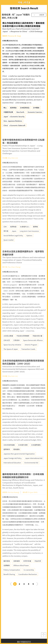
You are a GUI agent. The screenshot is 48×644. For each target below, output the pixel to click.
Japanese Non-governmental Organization (19, 459)
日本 (5, 232)
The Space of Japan (11, 355)
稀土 (5, 108)
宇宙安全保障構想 (23, 341)
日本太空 (7, 346)
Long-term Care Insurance (29, 237)
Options (29, 241)
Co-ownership (29, 576)
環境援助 (16, 455)
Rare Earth (20, 113)
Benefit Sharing (9, 580)
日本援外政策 (23, 451)
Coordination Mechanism (28, 580)
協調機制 (7, 571)
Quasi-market (8, 246)
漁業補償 (16, 567)
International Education (12, 468)
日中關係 (36, 108)
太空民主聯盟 (8, 341)
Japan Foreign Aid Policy (13, 464)
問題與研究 (24, 3)
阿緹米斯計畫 (37, 341)
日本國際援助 (36, 451)
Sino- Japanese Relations (13, 122)
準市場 (6, 237)
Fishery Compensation (12, 576)
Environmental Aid (31, 468)
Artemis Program (31, 350)
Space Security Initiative (12, 350)
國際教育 (7, 455)
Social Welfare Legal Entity (13, 241)
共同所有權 (27, 567)
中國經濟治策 (8, 113)
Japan (14, 237)
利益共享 (38, 567)
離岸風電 (7, 567)
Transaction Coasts (28, 355)
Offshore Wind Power (21, 571)
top (44, 635)
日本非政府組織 (9, 451)
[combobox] (39, 15)
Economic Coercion (35, 113)
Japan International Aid (34, 464)
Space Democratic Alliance (33, 346)
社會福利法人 (25, 232)
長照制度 (13, 232)
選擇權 (35, 232)
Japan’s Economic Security (14, 117)
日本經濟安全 (25, 108)
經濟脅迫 (13, 108)
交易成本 (16, 346)
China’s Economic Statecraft (14, 126)
